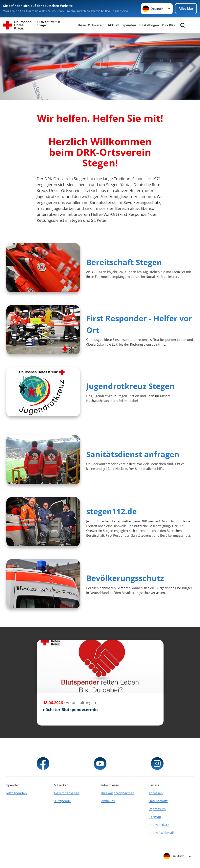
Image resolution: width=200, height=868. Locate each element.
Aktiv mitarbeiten (67, 793)
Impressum (157, 809)
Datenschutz (158, 801)
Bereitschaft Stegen (124, 262)
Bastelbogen (149, 25)
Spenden (129, 25)
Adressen (156, 793)
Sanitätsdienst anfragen (133, 454)
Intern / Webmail (161, 833)
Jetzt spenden (17, 793)
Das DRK (169, 25)
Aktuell (114, 25)
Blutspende (62, 801)
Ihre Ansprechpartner (118, 793)
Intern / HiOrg (159, 825)
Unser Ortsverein (91, 25)
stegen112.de (111, 511)
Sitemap (155, 817)
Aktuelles (108, 801)
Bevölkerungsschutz (125, 578)
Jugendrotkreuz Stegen (130, 386)
